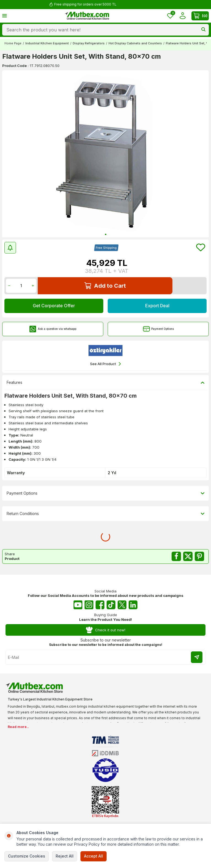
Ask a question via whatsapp (53, 329)
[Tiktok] (111, 605)
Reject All (65, 856)
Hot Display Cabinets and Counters (135, 43)
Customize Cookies (27, 856)
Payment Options (158, 329)
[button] (106, 234)
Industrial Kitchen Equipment (47, 43)
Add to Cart (105, 286)
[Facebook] (100, 605)
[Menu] (5, 16)
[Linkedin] (133, 605)
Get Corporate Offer (54, 306)
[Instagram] (89, 605)
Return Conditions (105, 514)
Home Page (13, 43)
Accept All (94, 856)
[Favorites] (170, 16)
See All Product (105, 364)
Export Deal (157, 306)
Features (105, 382)
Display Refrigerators (89, 43)
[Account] (182, 16)
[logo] (87, 16)
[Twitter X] (122, 605)
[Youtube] (78, 605)
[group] (105, 154)
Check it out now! (106, 630)
